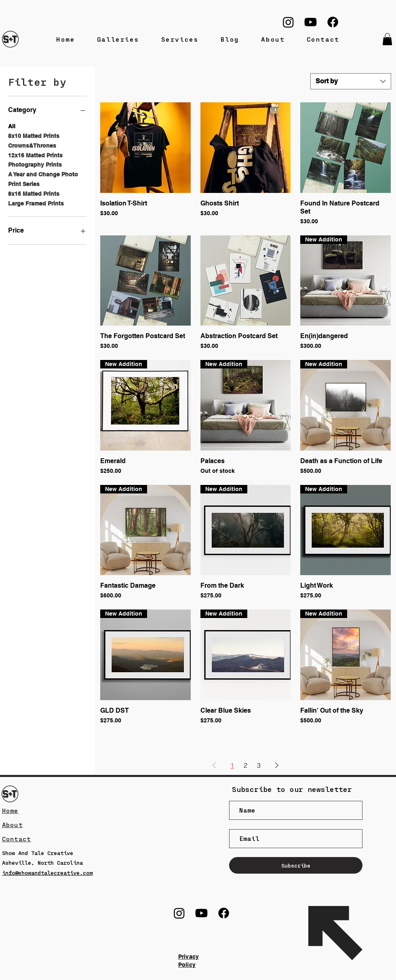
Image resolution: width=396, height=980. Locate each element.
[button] (387, 39)
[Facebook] (333, 22)
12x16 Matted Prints (35, 155)
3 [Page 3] (259, 765)
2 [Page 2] (245, 765)
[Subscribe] (296, 865)
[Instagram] (288, 22)
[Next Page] (277, 765)
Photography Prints (35, 164)
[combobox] (351, 81)
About (12, 824)
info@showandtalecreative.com (47, 873)
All (12, 126)
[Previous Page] (214, 765)
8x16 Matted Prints (34, 193)
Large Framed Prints (36, 203)
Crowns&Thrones (32, 145)
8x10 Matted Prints (34, 135)
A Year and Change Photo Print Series (43, 179)
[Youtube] (311, 22)
